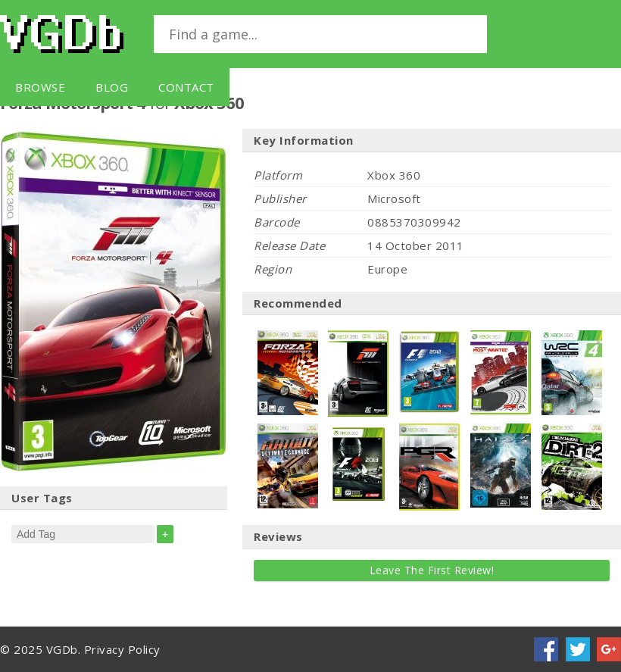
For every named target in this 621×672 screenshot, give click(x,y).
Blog (112, 87)
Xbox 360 (394, 175)
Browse (40, 87)
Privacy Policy (122, 649)
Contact (186, 87)
